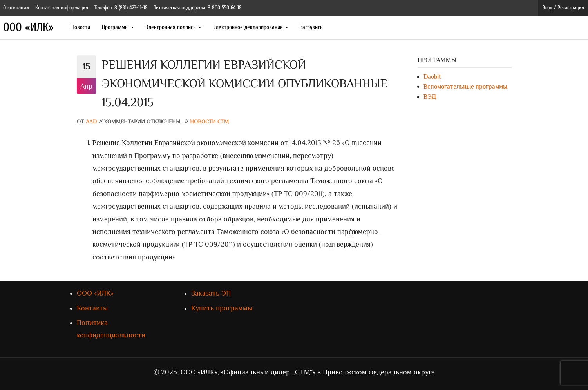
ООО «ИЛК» (28, 27)
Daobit (432, 77)
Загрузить (311, 27)
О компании (16, 8)
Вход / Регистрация (563, 8)
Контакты (92, 308)
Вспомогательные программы (465, 87)
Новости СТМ (209, 122)
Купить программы (222, 308)
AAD (91, 122)
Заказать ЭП (211, 293)
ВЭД (430, 97)
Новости (81, 27)
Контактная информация (62, 8)
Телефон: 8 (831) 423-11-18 (121, 8)
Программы (118, 27)
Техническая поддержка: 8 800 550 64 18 (198, 8)
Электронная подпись (174, 27)
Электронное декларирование (251, 27)
